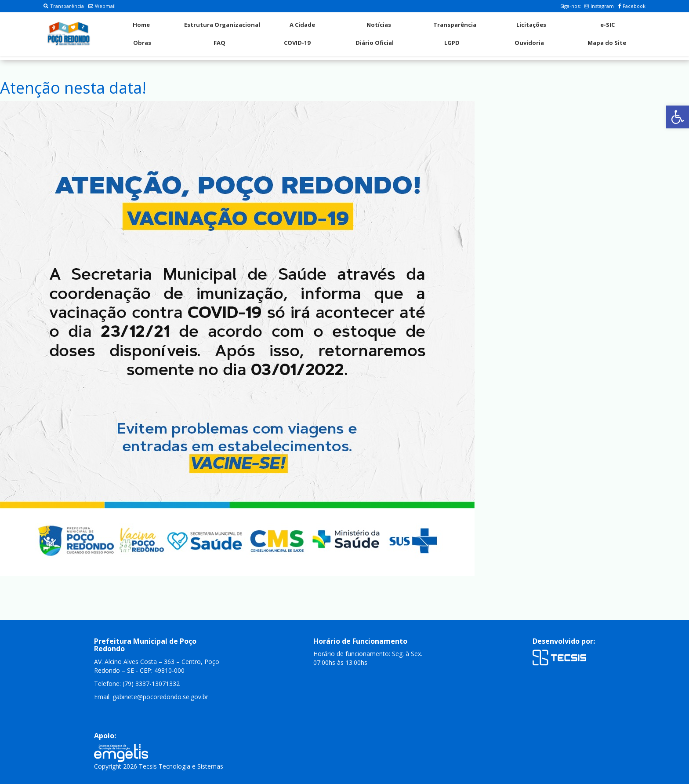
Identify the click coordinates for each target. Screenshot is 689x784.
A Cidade (302, 25)
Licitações (531, 25)
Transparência (64, 6)
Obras (142, 43)
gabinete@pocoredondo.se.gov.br (160, 697)
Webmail (102, 6)
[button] (678, 117)
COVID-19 (297, 43)
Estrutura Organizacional (222, 25)
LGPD (452, 43)
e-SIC (607, 25)
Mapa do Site (607, 43)
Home (141, 25)
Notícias (379, 25)
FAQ (219, 43)
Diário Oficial (375, 43)
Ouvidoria (529, 43)
